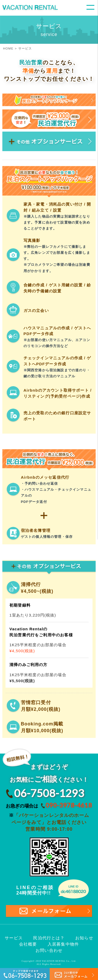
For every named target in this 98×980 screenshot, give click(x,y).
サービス (14, 938)
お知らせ (84, 938)
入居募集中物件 (63, 944)
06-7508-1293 (49, 793)
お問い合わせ (49, 950)
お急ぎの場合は (48, 805)
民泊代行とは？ (49, 938)
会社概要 (28, 944)
